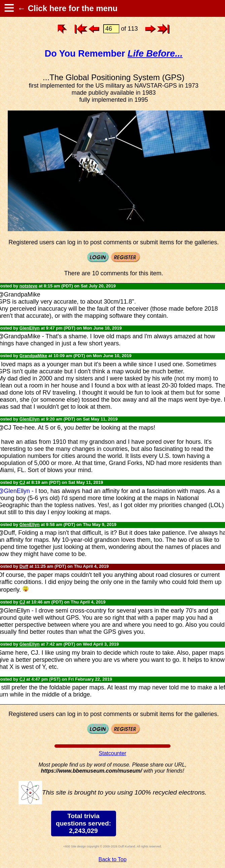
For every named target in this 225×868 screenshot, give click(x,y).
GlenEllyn (30, 328)
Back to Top (113, 859)
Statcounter (113, 753)
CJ (22, 482)
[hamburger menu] (9, 8)
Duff (24, 566)
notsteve (28, 286)
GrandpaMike (33, 356)
